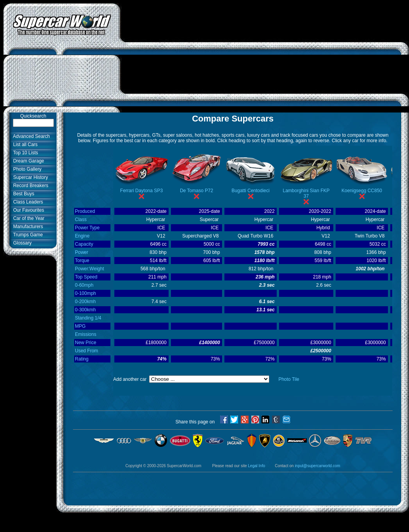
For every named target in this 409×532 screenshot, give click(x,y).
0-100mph (85, 293)
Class (81, 220)
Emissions (86, 334)
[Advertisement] (265, 58)
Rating (82, 359)
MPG (80, 326)
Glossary (21, 243)
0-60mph (84, 285)
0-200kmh (85, 302)
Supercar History (29, 177)
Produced (85, 211)
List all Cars (24, 145)
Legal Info (256, 466)
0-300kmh (85, 310)
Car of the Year (28, 218)
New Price (86, 343)
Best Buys (22, 194)
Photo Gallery (26, 169)
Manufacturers (27, 227)
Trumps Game (27, 235)
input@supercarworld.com (317, 466)
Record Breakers (29, 186)
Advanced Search (30, 136)
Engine (82, 236)
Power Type (87, 228)
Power (82, 252)
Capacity (84, 244)
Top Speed (86, 277)
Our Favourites (27, 210)
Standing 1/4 (88, 318)
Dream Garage (27, 161)
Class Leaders (27, 202)
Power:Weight (89, 269)
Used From (86, 351)
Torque (82, 261)
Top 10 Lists (24, 153)
